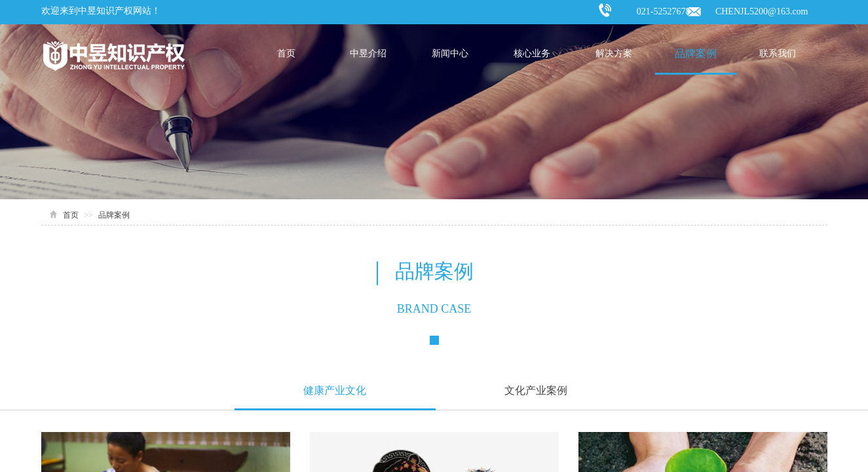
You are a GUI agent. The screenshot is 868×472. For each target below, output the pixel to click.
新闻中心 (450, 53)
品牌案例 (696, 53)
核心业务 (532, 53)
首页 (286, 53)
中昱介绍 (368, 53)
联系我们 (778, 53)
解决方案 (614, 53)
